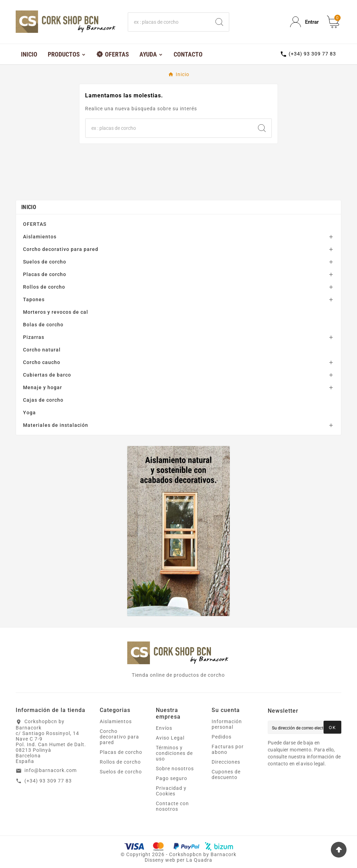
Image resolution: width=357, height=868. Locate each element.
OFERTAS (35, 224)
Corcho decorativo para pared (61, 249)
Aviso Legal (170, 738)
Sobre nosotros (175, 769)
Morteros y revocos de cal (56, 312)
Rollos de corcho (44, 287)
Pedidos (222, 737)
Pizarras (34, 337)
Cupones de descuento (226, 774)
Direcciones (226, 762)
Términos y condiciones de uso (174, 753)
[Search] (219, 22)
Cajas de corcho (43, 400)
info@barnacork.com (51, 770)
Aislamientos (40, 237)
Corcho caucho (42, 362)
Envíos (164, 728)
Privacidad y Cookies (171, 791)
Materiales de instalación (56, 425)
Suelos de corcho (45, 262)
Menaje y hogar (43, 387)
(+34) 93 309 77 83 (48, 781)
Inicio (29, 207)
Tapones (34, 299)
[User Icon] (304, 22)
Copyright (139, 854)
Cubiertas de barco (47, 375)
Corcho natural (42, 350)
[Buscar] (169, 22)
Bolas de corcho (43, 325)
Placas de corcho (45, 274)
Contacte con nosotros (172, 806)
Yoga (29, 413)
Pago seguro (172, 778)
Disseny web (160, 860)
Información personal (227, 724)
